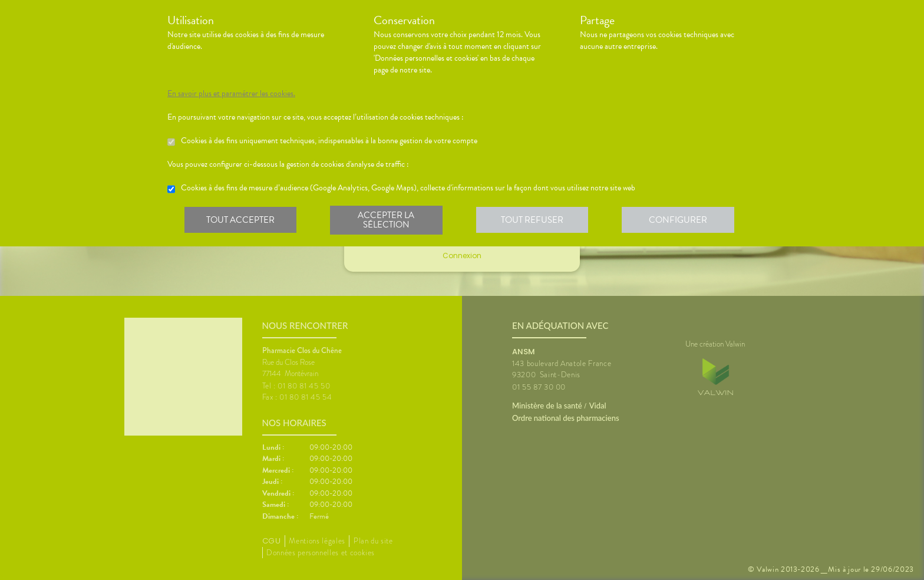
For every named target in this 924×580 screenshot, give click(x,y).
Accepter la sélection (389, 220)
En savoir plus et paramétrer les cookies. (231, 94)
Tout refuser (536, 220)
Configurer (683, 220)
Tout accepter (241, 220)
